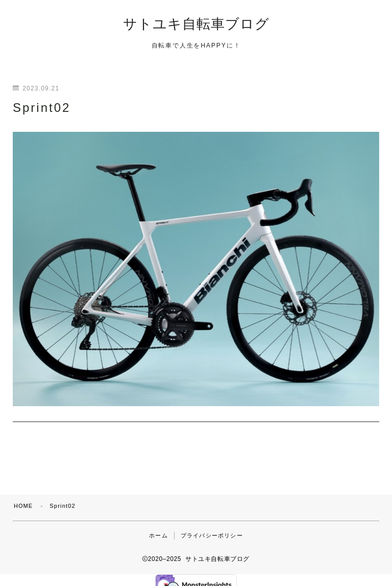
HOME (23, 495)
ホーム (158, 525)
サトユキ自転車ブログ (196, 25)
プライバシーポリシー (212, 525)
